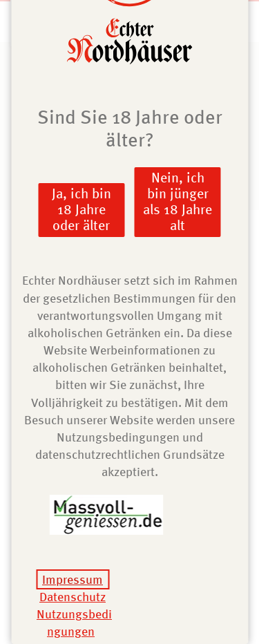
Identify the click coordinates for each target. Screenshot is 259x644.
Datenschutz (73, 597)
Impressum (73, 579)
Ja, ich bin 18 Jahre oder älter (81, 209)
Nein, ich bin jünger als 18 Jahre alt (178, 201)
